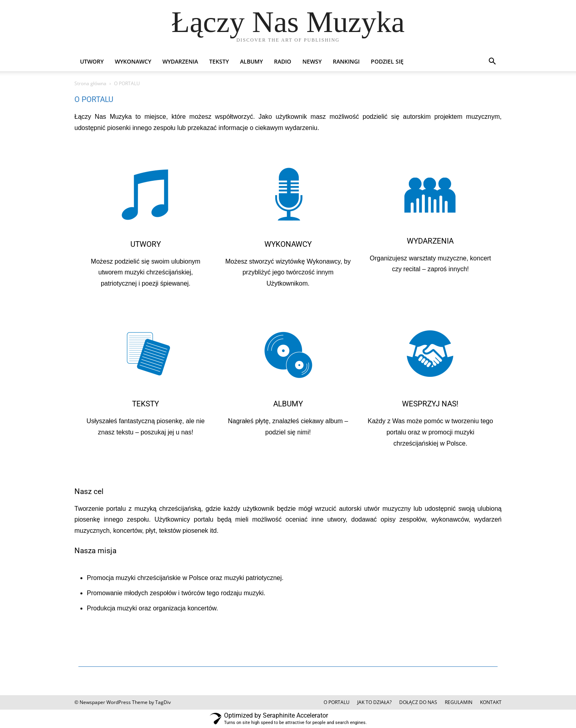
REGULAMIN (459, 702)
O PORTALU (337, 702)
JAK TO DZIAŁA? (374, 702)
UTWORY (92, 61)
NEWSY (312, 61)
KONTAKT (491, 702)
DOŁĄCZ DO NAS (418, 702)
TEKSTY (219, 61)
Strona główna (90, 83)
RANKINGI (346, 61)
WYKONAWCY (133, 61)
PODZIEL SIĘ (387, 61)
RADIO (283, 61)
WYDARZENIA (180, 61)
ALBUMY (251, 61)
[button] (492, 62)
